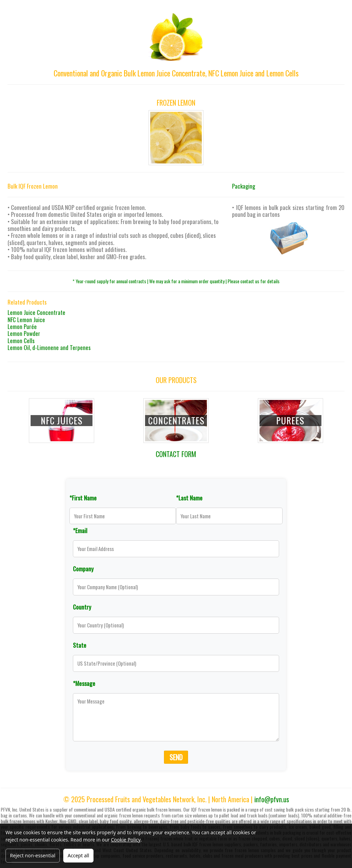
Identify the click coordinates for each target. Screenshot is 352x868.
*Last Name (189, 498)
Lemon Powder (24, 333)
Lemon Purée (22, 326)
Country (82, 607)
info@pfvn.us (272, 799)
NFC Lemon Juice (26, 320)
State (80, 645)
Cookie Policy (126, 840)
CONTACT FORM (176, 454)
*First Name (83, 498)
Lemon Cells (21, 341)
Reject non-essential (33, 855)
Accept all (79, 855)
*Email (80, 530)
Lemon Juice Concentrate (36, 312)
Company (83, 569)
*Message (84, 683)
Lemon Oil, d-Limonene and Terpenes (49, 347)
